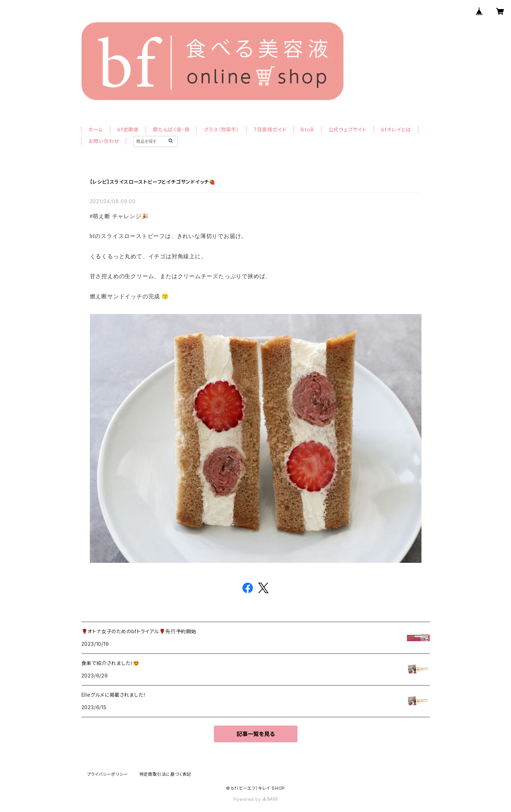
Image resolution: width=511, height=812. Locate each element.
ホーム (96, 129)
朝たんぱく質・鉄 (171, 129)
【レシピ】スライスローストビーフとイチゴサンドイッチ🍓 (153, 182)
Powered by (256, 799)
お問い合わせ (104, 141)
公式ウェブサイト (348, 129)
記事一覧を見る (256, 734)
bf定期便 (128, 129)
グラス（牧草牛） (221, 129)
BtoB (307, 129)
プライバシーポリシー (108, 774)
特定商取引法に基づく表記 (165, 774)
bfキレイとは (396, 129)
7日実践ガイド (270, 129)
